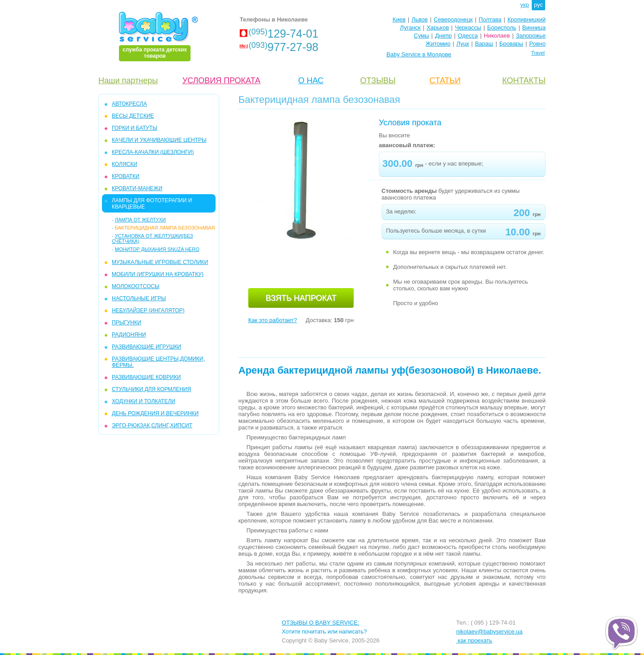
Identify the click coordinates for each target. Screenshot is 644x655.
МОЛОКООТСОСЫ (136, 286)
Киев (399, 19)
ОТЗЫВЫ (378, 81)
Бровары (511, 44)
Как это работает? (273, 320)
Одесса (468, 36)
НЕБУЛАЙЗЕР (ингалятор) (148, 310)
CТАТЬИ (445, 81)
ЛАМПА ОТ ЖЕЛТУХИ (140, 220)
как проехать (474, 640)
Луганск (410, 28)
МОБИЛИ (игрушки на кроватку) (158, 274)
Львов (419, 19)
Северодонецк (453, 19)
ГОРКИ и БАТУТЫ (135, 128)
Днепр (443, 36)
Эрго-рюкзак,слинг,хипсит (152, 425)
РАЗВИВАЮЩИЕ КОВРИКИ (146, 377)
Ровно (537, 44)
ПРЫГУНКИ (127, 323)
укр (524, 5)
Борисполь (502, 28)
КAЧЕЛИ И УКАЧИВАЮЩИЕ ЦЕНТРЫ (159, 140)
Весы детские (133, 116)
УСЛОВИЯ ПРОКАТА (222, 81)
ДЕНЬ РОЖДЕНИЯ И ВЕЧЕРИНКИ (155, 413)
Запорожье (531, 36)
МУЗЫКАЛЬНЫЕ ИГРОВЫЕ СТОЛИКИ (160, 262)
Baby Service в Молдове (419, 54)
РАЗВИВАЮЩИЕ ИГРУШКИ (146, 347)
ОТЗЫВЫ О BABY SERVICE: (320, 623)
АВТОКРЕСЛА (129, 104)
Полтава (490, 19)
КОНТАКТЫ (524, 81)
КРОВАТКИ (126, 176)
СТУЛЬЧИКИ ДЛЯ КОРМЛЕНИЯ (151, 389)
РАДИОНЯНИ (129, 335)
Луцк (463, 44)
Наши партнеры (128, 81)
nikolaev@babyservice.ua (489, 632)
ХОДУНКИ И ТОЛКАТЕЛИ (144, 401)
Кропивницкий (527, 19)
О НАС (311, 81)
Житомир (438, 44)
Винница (534, 28)
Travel (538, 53)
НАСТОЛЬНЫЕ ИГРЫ (139, 298)
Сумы (421, 36)
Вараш (484, 44)
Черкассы (468, 28)
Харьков (438, 28)
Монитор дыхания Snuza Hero (157, 249)
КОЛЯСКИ (125, 164)
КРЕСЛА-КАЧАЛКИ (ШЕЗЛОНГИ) (153, 152)
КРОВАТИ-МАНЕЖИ (137, 188)
